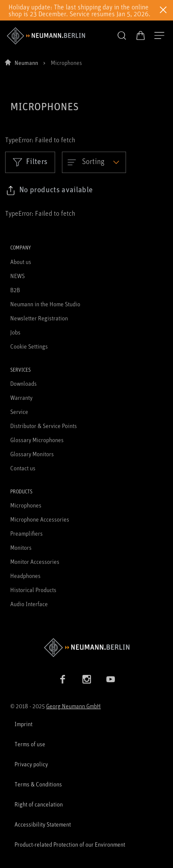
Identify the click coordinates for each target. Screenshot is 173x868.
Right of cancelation (39, 804)
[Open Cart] (141, 35)
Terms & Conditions (38, 784)
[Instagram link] (87, 679)
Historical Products (33, 590)
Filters (30, 162)
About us (21, 262)
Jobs (15, 332)
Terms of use (30, 744)
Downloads (23, 383)
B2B (15, 290)
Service (19, 412)
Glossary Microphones (37, 440)
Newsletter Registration (39, 318)
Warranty (21, 397)
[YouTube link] (111, 679)
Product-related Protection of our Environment (70, 844)
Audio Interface (29, 604)
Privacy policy (31, 764)
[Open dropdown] (94, 162)
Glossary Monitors (32, 454)
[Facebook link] (63, 679)
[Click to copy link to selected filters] (49, 191)
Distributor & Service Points (44, 426)
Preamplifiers (26, 533)
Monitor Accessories (35, 562)
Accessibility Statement (43, 824)
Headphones (25, 576)
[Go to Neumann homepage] (86, 647)
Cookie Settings (29, 346)
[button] (122, 36)
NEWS (18, 276)
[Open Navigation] (159, 36)
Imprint (23, 724)
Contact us (23, 468)
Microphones (26, 505)
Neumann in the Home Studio (45, 304)
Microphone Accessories (40, 519)
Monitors (21, 547)
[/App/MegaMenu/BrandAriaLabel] (46, 36)
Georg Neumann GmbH (73, 706)
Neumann (26, 63)
